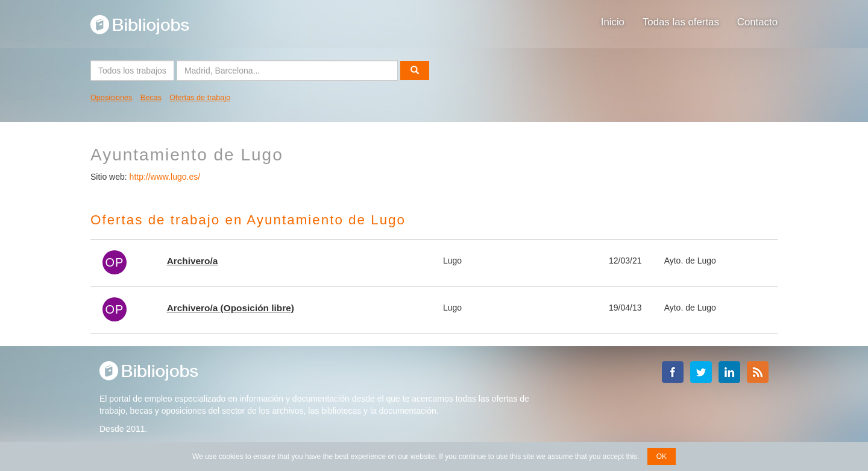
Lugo (452, 261)
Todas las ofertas (681, 22)
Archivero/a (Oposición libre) (231, 308)
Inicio (613, 22)
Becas (151, 98)
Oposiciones (111, 98)
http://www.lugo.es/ (165, 177)
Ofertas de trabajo (200, 98)
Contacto (757, 22)
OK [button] (662, 457)
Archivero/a (193, 261)
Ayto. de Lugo (690, 261)
